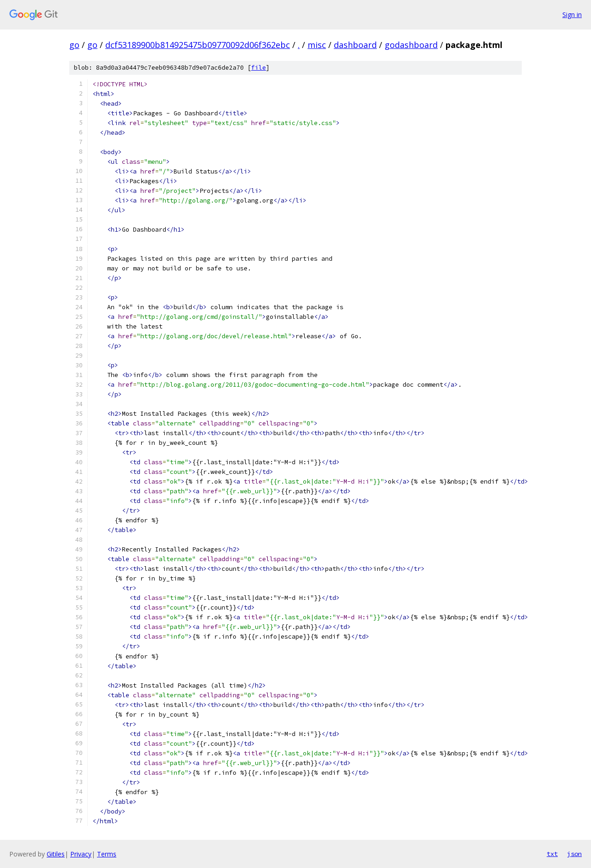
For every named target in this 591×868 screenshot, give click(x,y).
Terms (107, 854)
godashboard (411, 45)
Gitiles (56, 854)
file (259, 68)
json (574, 854)
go (74, 45)
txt (552, 854)
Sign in (572, 15)
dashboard (355, 45)
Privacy (81, 854)
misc (317, 45)
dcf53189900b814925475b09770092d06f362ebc (198, 45)
